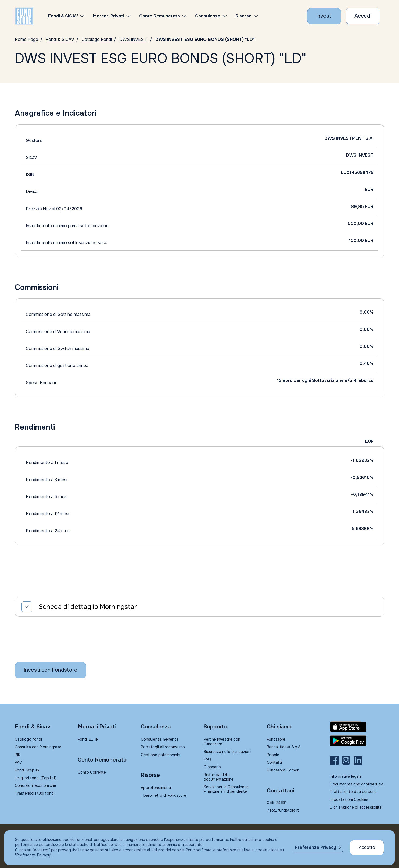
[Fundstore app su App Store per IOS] (357, 727)
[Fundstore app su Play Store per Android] (357, 741)
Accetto (367, 847)
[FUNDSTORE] (24, 16)
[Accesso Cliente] (363, 16)
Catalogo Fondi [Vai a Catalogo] (97, 39)
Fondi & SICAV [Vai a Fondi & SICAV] (60, 39)
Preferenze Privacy (316, 847)
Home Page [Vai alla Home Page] (26, 39)
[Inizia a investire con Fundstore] (51, 670)
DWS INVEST (133, 39)
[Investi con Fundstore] (324, 16)
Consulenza (208, 16)
